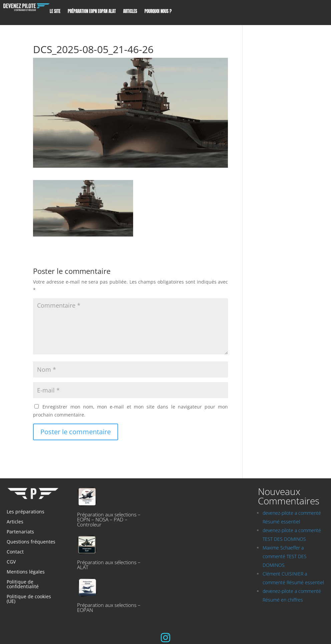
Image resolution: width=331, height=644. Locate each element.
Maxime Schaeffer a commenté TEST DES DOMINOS (285, 556)
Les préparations (26, 512)
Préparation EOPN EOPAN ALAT (92, 12)
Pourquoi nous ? (158, 12)
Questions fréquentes (31, 542)
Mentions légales (26, 572)
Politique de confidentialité (23, 585)
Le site (55, 12)
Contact (15, 552)
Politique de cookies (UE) (29, 599)
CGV (11, 562)
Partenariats (20, 532)
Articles (130, 12)
